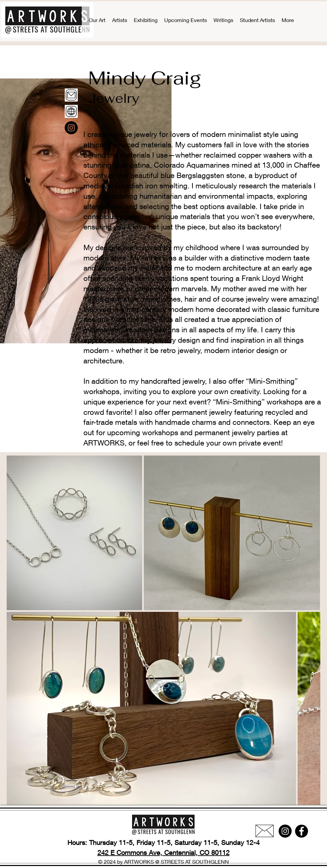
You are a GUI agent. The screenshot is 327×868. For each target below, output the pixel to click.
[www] (71, 111)
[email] (71, 95)
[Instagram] (71, 128)
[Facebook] (301, 831)
